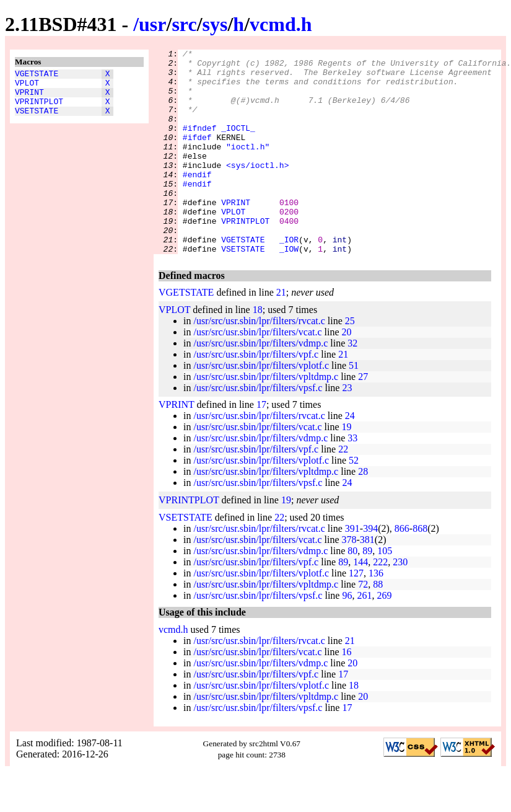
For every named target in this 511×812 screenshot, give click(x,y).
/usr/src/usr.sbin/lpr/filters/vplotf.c (261, 406)
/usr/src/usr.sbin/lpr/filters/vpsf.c (258, 429)
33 (352, 479)
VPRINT (29, 97)
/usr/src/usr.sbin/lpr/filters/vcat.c (257, 373)
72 (363, 625)
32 (352, 384)
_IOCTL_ (238, 144)
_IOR (289, 278)
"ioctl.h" (248, 167)
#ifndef (200, 144)
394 (370, 569)
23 (347, 429)
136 (376, 614)
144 (360, 603)
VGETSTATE (37, 75)
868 (420, 569)
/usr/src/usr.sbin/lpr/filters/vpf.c (256, 395)
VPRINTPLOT (39, 108)
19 (347, 468)
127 (356, 614)
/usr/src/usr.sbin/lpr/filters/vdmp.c (260, 384)
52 (354, 501)
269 (384, 636)
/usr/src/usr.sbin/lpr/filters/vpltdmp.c (266, 417)
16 (347, 693)
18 (258, 351)
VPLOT (27, 86)
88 (378, 625)
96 (347, 636)
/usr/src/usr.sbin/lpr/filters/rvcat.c (259, 362)
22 (343, 490)
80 (352, 592)
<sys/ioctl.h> (257, 189)
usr (152, 24)
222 (380, 603)
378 (349, 580)
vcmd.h (281, 24)
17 (261, 445)
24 (350, 457)
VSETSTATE (37, 120)
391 (352, 569)
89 (367, 592)
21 (281, 333)
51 (354, 406)
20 (347, 373)
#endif (197, 200)
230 (400, 603)
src (184, 24)
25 (350, 362)
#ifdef (197, 156)
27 (363, 417)
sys (215, 24)
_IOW (289, 289)
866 (402, 569)
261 (364, 636)
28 (363, 512)
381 (367, 580)
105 (385, 592)
